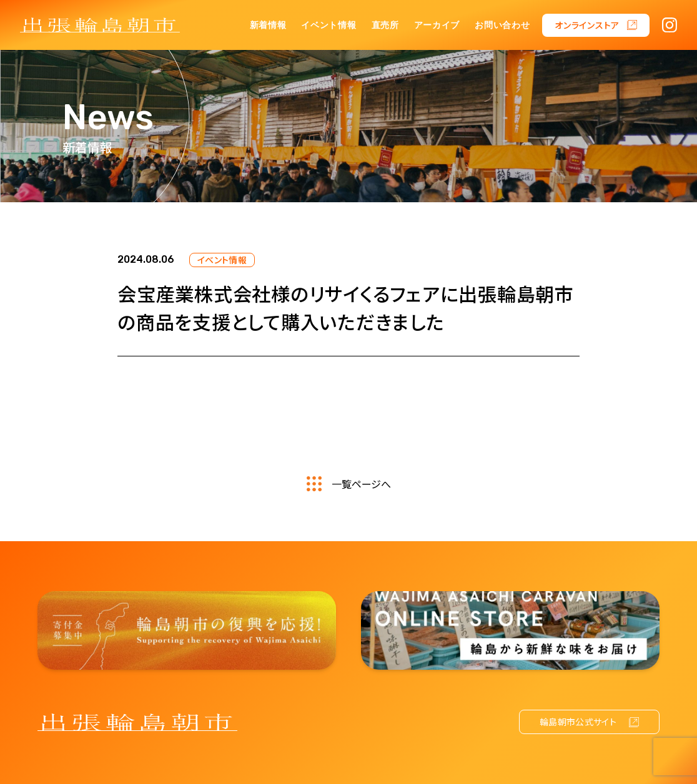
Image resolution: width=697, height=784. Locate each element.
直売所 (385, 25)
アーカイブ (437, 25)
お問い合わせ (502, 25)
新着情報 (268, 25)
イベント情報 (329, 25)
